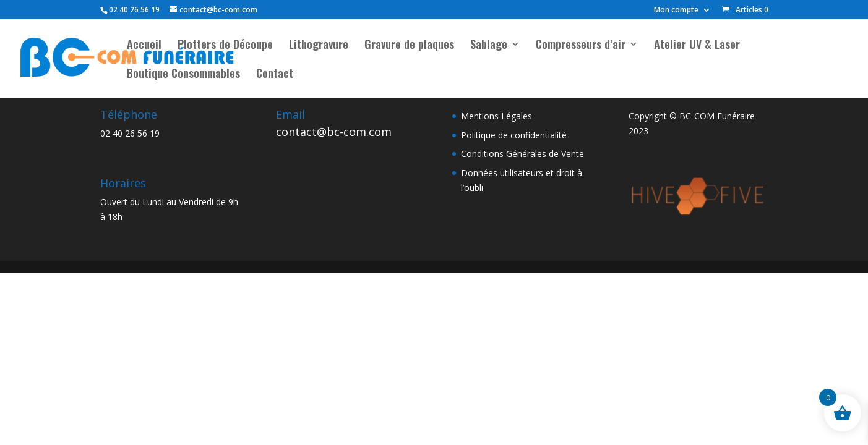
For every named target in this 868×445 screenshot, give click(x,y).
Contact (275, 75)
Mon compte (676, 11)
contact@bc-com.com (334, 132)
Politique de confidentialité (514, 135)
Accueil (144, 46)
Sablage (489, 46)
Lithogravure (319, 46)
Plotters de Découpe (225, 46)
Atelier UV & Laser (697, 46)
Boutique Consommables (183, 75)
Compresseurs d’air (581, 46)
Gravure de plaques (409, 46)
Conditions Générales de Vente (522, 154)
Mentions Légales (496, 116)
